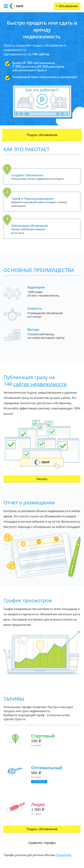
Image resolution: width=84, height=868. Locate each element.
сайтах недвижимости (40, 384)
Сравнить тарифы (42, 843)
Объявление (67, 6)
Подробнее (64, 855)
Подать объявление (42, 135)
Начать (42, 479)
